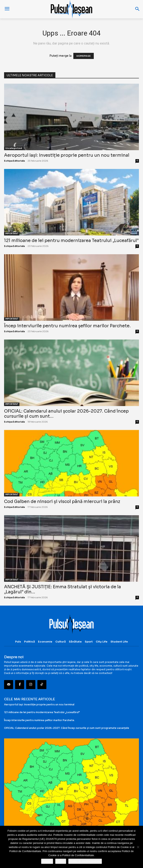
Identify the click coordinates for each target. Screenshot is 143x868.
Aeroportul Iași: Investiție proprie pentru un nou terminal (67, 155)
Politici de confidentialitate (85, 861)
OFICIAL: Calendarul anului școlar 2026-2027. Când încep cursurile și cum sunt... (66, 414)
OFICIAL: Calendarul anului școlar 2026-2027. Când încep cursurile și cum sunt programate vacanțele (67, 728)
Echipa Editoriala (14, 161)
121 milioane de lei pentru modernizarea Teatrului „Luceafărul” (71, 241)
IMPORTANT (12, 234)
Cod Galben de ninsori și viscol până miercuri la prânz (62, 502)
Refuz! (61, 861)
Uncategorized (14, 148)
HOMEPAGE (84, 56)
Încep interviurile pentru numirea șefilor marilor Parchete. (67, 326)
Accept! (47, 861)
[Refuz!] (138, 847)
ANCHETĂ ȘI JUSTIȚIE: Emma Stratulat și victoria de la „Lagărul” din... (63, 589)
